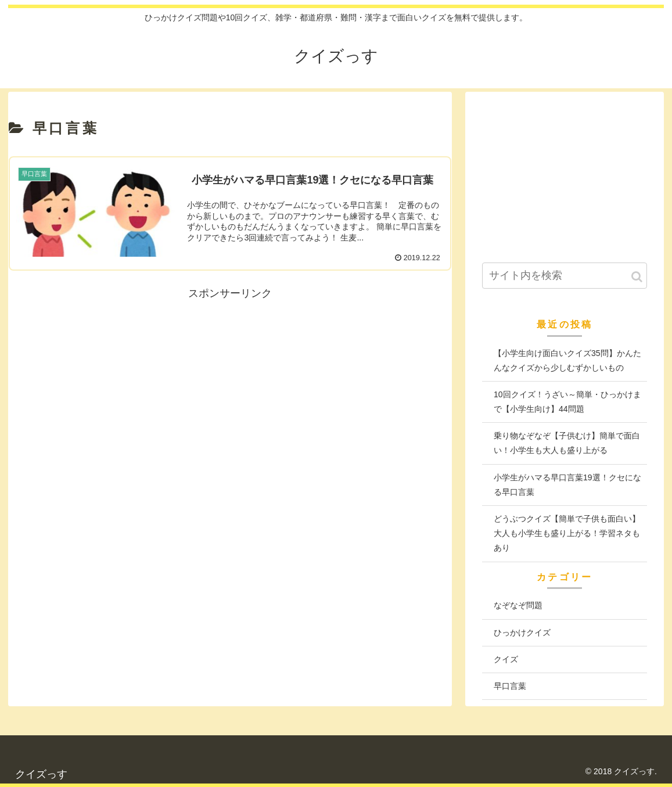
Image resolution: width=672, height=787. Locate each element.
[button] (637, 277)
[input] (565, 276)
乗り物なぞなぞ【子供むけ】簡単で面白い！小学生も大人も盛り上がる (567, 443)
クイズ (506, 659)
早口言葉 (510, 686)
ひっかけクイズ (522, 633)
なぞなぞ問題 (518, 605)
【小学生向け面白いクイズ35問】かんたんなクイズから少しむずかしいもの (567, 360)
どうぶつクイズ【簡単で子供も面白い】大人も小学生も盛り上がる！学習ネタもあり (567, 533)
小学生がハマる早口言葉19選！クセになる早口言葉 (567, 485)
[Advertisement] (230, 384)
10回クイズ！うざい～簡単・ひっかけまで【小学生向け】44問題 (567, 402)
